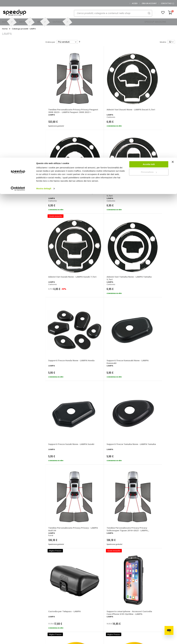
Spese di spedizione (76, 609)
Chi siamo (27, 602)
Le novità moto (117, 602)
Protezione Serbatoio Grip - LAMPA (92, 488)
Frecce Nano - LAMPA (124, 314)
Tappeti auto (161, 611)
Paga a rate (72, 618)
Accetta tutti (149, 7)
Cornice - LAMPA (89, 429)
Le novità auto (117, 598)
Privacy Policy (28, 616)
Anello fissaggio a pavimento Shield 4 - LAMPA (156, 432)
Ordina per (50, 42)
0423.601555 (36, 598)
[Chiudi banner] (173, 6)
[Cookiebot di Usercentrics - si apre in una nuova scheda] (18, 31)
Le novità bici (116, 607)
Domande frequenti (55, 602)
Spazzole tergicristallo (165, 602)
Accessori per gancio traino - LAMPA (124, 373)
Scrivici (49, 607)
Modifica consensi (30, 625)
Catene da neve (162, 598)
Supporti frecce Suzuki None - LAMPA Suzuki (60, 200)
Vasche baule (161, 607)
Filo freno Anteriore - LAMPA (156, 315)
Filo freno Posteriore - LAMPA (60, 373)
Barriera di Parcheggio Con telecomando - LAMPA (125, 259)
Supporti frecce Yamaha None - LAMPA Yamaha (92, 201)
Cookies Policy (29, 621)
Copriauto (139, 607)
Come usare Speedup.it (72, 603)
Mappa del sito (29, 611)
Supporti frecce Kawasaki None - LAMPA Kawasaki (154, 144)
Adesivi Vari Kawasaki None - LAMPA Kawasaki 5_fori (157, 86)
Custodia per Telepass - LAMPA (60, 258)
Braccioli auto (141, 602)
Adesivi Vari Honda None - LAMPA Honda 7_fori (124, 86)
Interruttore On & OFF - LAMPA (157, 488)
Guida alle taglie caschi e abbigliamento (118, 613)
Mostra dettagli (44, 31)
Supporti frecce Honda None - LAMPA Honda (125, 142)
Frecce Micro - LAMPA (92, 314)
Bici (92, 613)
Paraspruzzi (54, 314)
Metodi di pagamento (76, 598)
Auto (93, 604)
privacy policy (105, 554)
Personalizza (149, 15)
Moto (93, 609)
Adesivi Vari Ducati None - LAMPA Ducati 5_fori (92, 86)
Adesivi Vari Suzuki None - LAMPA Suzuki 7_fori (59, 144)
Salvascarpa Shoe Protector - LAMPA (123, 430)
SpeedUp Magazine (31, 607)
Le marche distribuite (95, 599)
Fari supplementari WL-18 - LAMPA (58, 430)
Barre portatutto (142, 598)
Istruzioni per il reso (75, 613)
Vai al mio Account (55, 598)
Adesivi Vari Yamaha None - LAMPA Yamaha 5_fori (92, 144)
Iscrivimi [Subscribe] (88, 562)
